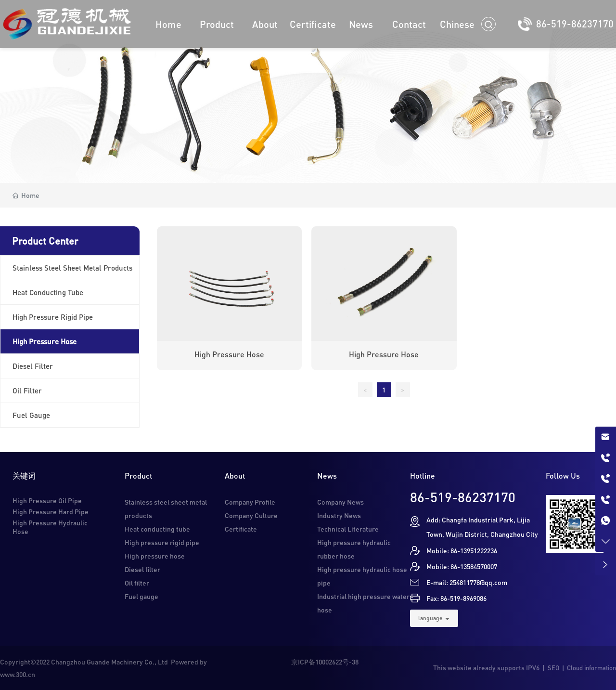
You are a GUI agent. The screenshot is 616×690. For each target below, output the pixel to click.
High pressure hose (229, 354)
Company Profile (250, 502)
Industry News (339, 515)
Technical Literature (348, 529)
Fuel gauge (141, 596)
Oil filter (137, 583)
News (327, 475)
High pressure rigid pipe (162, 542)
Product (138, 475)
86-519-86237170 (575, 24)
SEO (553, 668)
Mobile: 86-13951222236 (462, 550)
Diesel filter (142, 569)
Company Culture (251, 515)
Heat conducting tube (157, 529)
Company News (340, 502)
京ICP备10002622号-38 (325, 662)
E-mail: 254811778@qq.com (467, 582)
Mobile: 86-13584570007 (462, 566)
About (235, 475)
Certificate (241, 529)
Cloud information (591, 668)
